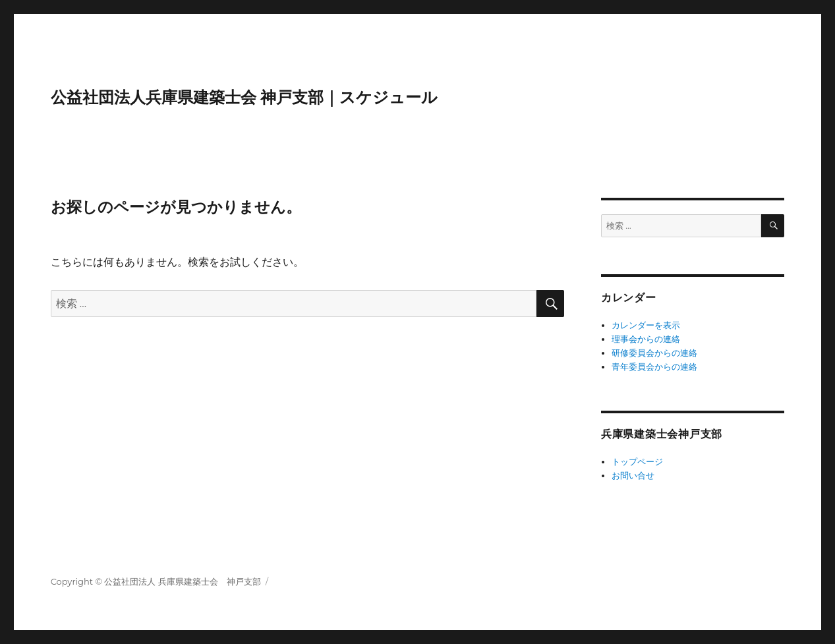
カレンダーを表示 (646, 325)
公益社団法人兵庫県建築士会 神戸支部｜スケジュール (245, 97)
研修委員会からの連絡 (654, 353)
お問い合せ (633, 475)
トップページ (637, 461)
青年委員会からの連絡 (654, 366)
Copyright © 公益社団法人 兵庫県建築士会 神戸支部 (156, 581)
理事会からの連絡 (646, 339)
